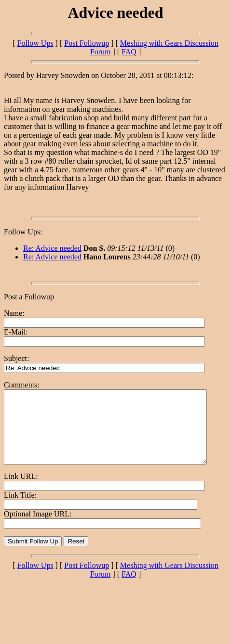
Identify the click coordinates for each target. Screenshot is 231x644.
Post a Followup (29, 297)
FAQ (129, 52)
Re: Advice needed (52, 248)
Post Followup (87, 43)
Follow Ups (35, 43)
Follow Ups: (23, 232)
